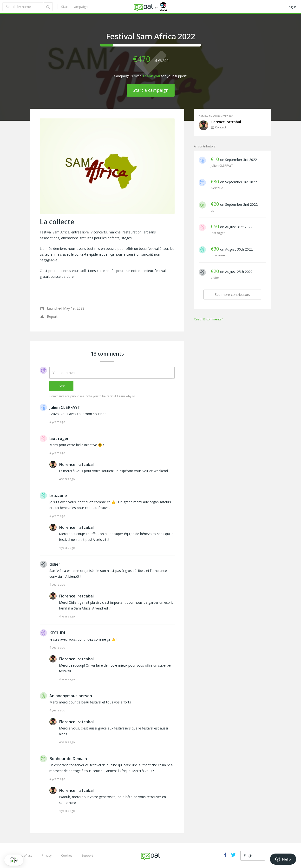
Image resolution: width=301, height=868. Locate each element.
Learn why (126, 396)
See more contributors (232, 295)
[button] (14, 860)
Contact (218, 127)
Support (87, 856)
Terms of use (23, 856)
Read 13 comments (209, 319)
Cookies (67, 856)
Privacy (47, 856)
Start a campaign (74, 7)
